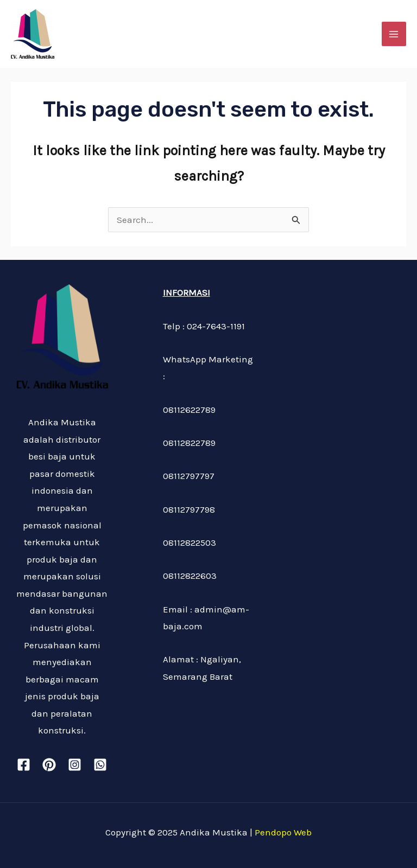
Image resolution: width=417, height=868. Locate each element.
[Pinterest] (49, 765)
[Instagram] (75, 765)
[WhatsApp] (100, 765)
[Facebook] (24, 765)
